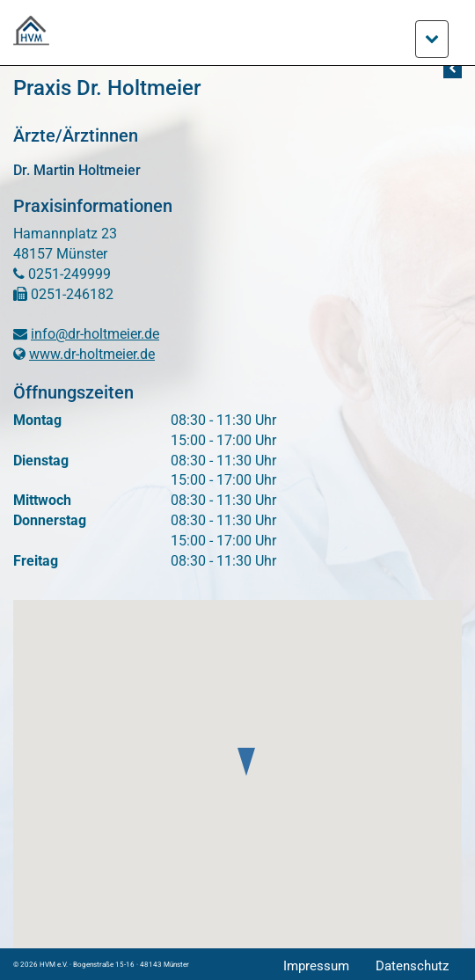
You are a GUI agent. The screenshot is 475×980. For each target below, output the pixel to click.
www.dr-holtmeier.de (92, 354)
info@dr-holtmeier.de (95, 334)
